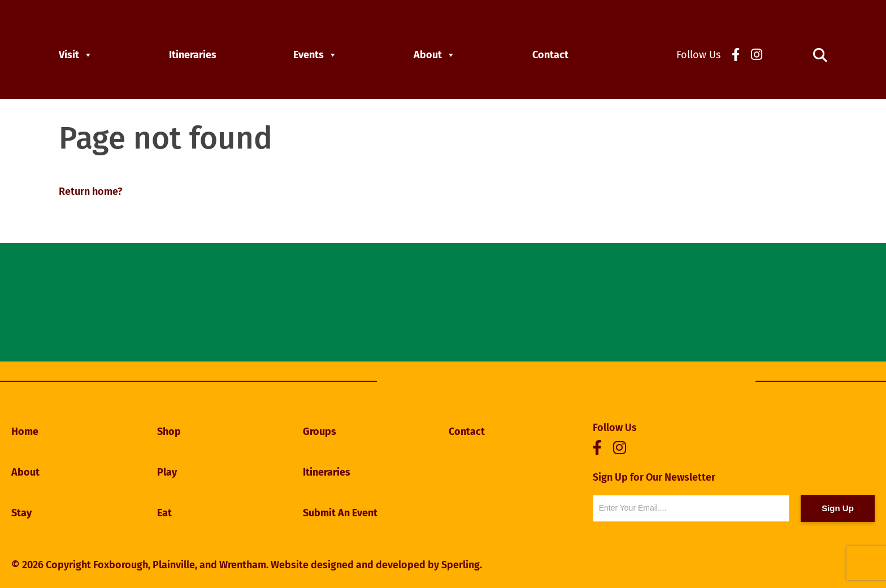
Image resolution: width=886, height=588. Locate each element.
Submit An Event (340, 513)
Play (167, 472)
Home (25, 432)
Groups (320, 432)
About (435, 55)
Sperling (461, 565)
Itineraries (193, 55)
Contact (550, 55)
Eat (164, 513)
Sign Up (838, 508)
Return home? (91, 191)
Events (315, 55)
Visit (76, 55)
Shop (169, 432)
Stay (21, 513)
